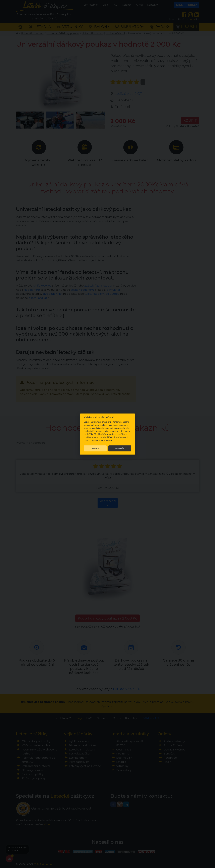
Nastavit (95, 448)
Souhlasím (120, 448)
